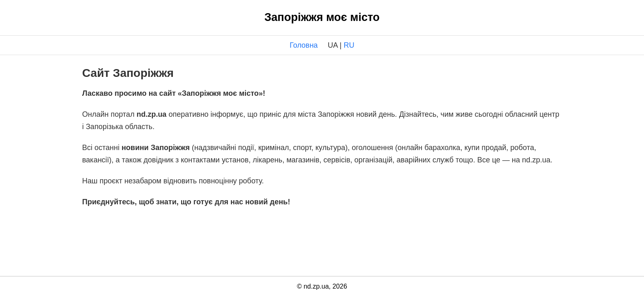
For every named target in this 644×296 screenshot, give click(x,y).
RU (349, 45)
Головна (304, 45)
